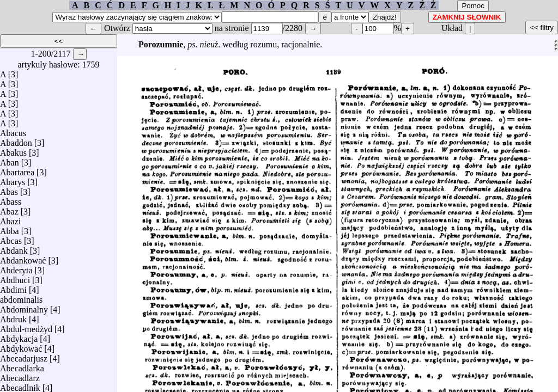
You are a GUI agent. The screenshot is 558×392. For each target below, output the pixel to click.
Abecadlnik (20, 385)
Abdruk (13, 317)
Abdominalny (24, 307)
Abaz (9, 209)
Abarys (13, 179)
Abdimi (13, 287)
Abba (10, 228)
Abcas (11, 238)
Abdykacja (19, 336)
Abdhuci (15, 277)
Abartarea (17, 170)
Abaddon (16, 140)
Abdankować (23, 258)
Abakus (13, 150)
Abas (9, 189)
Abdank (14, 248)
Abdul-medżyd (26, 326)
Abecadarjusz (24, 356)
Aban (10, 160)
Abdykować (21, 346)
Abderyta (16, 268)
